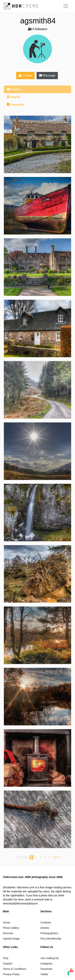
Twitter (44, 974)
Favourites (16, 105)
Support (8, 964)
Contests (46, 922)
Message (47, 75)
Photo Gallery (11, 928)
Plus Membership (51, 939)
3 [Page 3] (41, 857)
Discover (8, 933)
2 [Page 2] (36, 857)
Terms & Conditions (15, 969)
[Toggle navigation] (66, 6)
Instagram (46, 964)
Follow (25, 75)
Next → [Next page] (58, 857)
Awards (14, 97)
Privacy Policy (11, 974)
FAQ (6, 958)
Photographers (49, 933)
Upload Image (11, 939)
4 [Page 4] (45, 857)
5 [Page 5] (50, 857)
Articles (45, 928)
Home (6, 922)
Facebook (46, 969)
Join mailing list (50, 958)
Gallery (14, 89)
